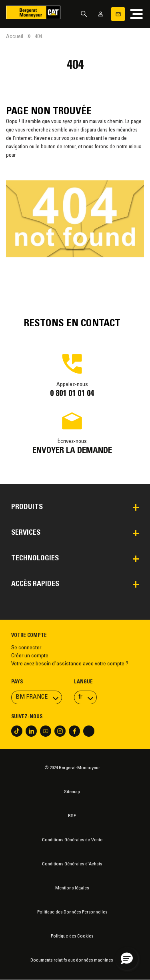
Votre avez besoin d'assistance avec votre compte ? (70, 664)
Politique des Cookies (72, 936)
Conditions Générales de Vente (72, 840)
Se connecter (26, 648)
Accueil (15, 37)
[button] (127, 959)
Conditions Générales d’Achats (72, 864)
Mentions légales (72, 888)
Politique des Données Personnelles (72, 912)
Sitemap (72, 792)
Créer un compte (30, 656)
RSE (72, 816)
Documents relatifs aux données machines (72, 960)
